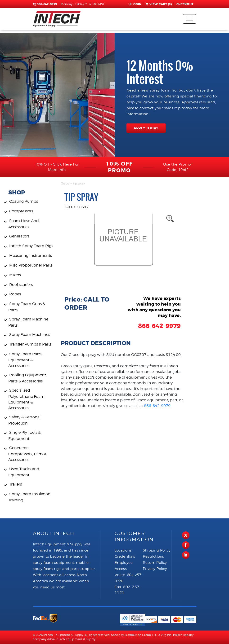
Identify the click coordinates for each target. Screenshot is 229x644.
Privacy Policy (155, 569)
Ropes (15, 294)
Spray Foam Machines (30, 335)
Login (135, 4)
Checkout (184, 4)
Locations (123, 550)
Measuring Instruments (31, 256)
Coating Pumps (24, 201)
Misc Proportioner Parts (31, 265)
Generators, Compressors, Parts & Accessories (27, 454)
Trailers (16, 484)
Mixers (15, 275)
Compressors (21, 211)
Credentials (125, 556)
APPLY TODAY (146, 128)
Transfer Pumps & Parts (30, 344)
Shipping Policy (157, 550)
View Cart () (159, 4)
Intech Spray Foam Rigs (31, 246)
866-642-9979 (45, 4)
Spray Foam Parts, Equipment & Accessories (25, 360)
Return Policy (155, 563)
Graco (65, 183)
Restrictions (153, 556)
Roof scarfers (21, 285)
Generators (19, 236)
